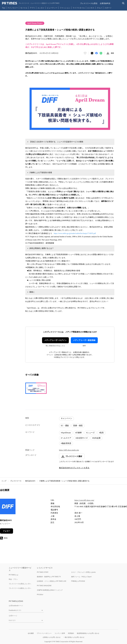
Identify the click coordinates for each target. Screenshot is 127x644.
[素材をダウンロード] (108, 53)
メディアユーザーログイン (55, 340)
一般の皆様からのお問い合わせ (74, 637)
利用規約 (71, 633)
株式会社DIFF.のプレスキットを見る (74, 468)
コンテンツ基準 (60, 633)
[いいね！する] (85, 53)
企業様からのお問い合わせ (52, 637)
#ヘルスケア (66, 438)
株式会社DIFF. (30, 481)
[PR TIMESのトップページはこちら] (31, 3)
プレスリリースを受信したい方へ (20, 584)
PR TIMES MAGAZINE (44, 586)
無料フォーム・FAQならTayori (81, 577)
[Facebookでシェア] (96, 53)
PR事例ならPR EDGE (78, 581)
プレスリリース (16, 481)
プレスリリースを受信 (89, 3)
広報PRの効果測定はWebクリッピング (50, 590)
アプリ (32, 8)
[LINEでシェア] (101, 53)
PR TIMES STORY (43, 572)
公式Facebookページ (16, 606)
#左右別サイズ (82, 438)
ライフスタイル (79, 8)
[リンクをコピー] (112, 53)
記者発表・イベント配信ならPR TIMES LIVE (52, 581)
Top (3, 8)
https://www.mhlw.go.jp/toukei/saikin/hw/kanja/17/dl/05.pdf (75, 233)
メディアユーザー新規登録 (84, 340)
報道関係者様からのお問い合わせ (88, 633)
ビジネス (91, 8)
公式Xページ (13, 616)
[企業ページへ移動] (8, 507)
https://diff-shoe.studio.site (69, 450)
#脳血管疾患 (66, 443)
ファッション (65, 8)
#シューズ (90, 433)
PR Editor (40, 595)
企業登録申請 (105, 3)
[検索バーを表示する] (123, 3)
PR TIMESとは (14, 575)
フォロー (7, 531)
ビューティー (52, 8)
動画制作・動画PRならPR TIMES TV (49, 577)
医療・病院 (78, 426)
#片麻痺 (79, 433)
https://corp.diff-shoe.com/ (84, 500)
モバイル (24, 8)
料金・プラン (13, 579)
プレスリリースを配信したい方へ (20, 588)
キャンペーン (66, 418)
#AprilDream (66, 433)
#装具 (101, 433)
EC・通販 (65, 426)
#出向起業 (96, 438)
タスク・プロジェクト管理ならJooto (83, 572)
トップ (4, 481)
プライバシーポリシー (44, 633)
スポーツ (108, 8)
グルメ (99, 8)
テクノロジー (13, 8)
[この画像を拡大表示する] (36, 388)
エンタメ (41, 8)
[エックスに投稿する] (92, 53)
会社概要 (31, 633)
